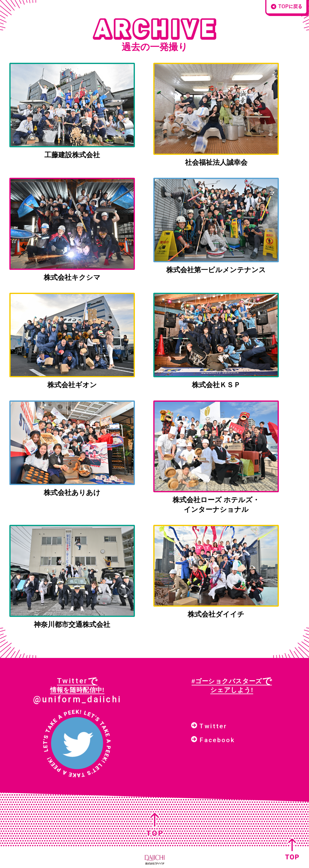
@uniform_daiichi (77, 699)
